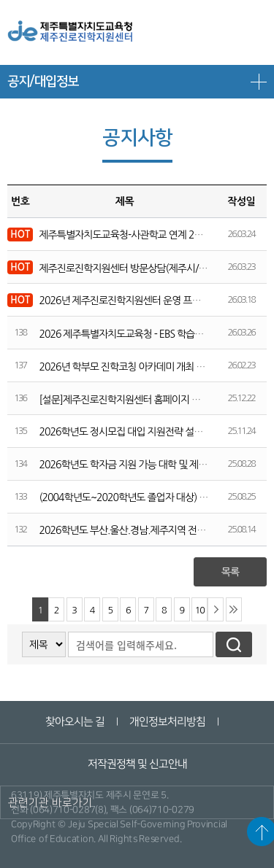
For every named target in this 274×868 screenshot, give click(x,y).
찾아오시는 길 (75, 722)
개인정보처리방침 (167, 722)
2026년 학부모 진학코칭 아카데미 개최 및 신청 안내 (141, 367)
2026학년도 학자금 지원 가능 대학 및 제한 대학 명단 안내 (153, 465)
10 (200, 610)
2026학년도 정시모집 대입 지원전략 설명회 (125, 432)
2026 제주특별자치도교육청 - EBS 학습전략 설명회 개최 (150, 334)
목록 (230, 572)
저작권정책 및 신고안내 (137, 764)
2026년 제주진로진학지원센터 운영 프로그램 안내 (138, 301)
